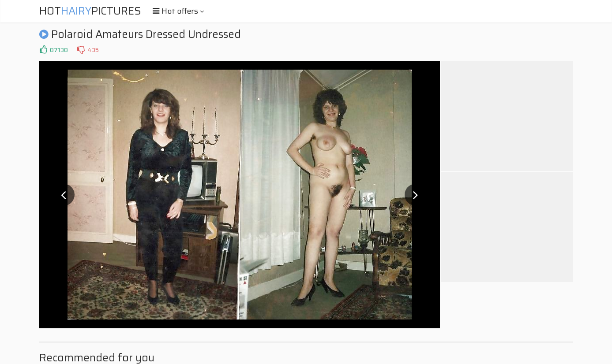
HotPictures (90, 11)
